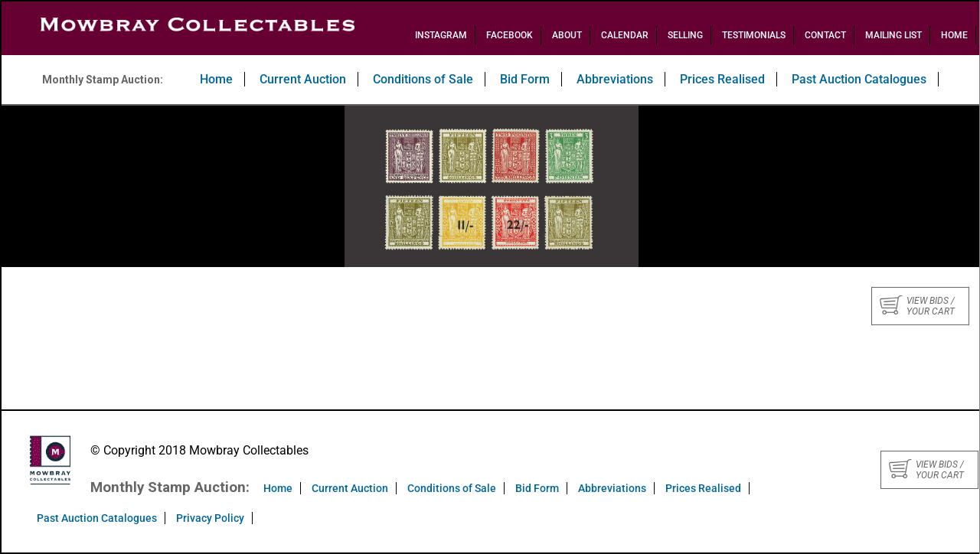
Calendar (625, 35)
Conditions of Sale (423, 79)
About (567, 35)
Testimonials (754, 35)
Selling (685, 35)
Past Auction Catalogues (859, 79)
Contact (825, 35)
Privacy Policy (210, 518)
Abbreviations (615, 79)
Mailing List (893, 35)
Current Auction (303, 79)
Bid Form (525, 79)
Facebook (510, 35)
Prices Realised (722, 79)
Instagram (441, 35)
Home (954, 35)
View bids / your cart (917, 306)
